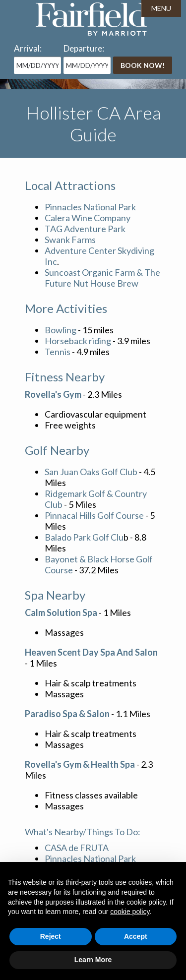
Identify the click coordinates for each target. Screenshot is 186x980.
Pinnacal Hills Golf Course (94, 515)
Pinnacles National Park (90, 207)
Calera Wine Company (88, 218)
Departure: (84, 48)
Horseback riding (78, 341)
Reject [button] (51, 936)
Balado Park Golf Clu (84, 537)
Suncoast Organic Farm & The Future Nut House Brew (102, 278)
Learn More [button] (93, 960)
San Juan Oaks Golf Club (91, 472)
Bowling (61, 330)
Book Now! (143, 65)
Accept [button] (136, 936)
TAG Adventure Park (85, 229)
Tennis (58, 352)
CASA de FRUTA (77, 848)
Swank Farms (70, 240)
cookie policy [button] (130, 912)
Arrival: (28, 48)
